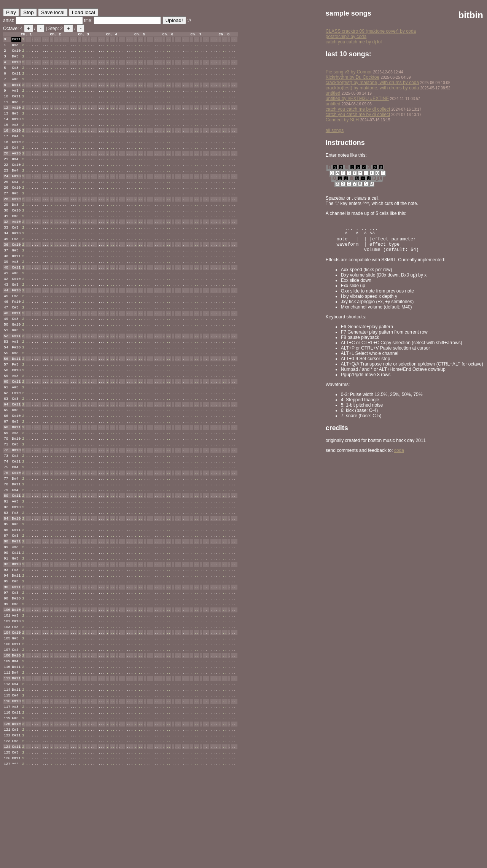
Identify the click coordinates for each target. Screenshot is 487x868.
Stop (28, 12)
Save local (53, 12)
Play (11, 12)
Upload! (174, 20)
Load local (84, 12)
